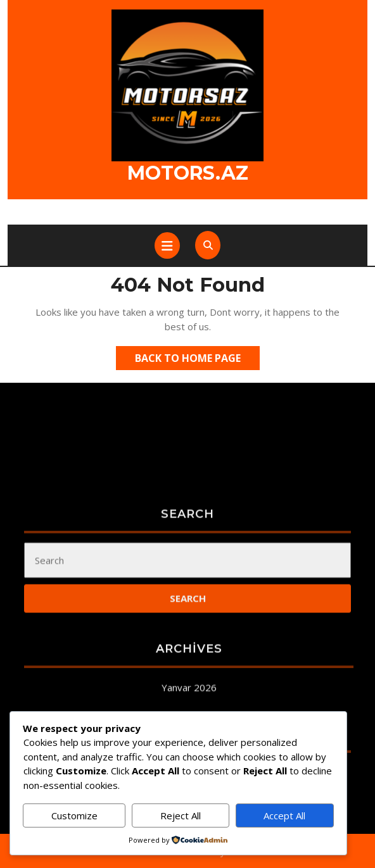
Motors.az (188, 173)
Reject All (181, 815)
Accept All (284, 815)
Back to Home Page (197, 360)
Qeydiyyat (188, 859)
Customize (74, 815)
